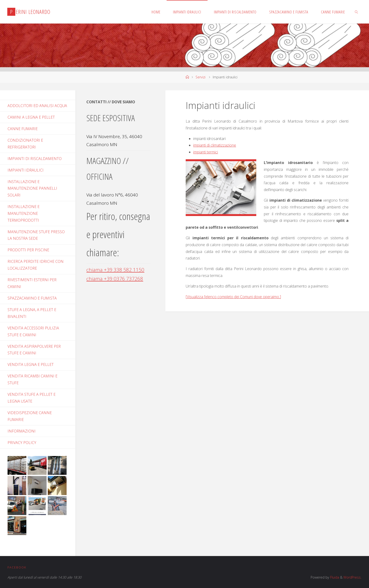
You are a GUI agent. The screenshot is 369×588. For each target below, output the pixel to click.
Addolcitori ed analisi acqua (37, 106)
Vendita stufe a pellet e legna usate (32, 398)
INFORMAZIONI (22, 431)
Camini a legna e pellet (31, 117)
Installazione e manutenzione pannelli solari (32, 188)
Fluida (334, 577)
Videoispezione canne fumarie (30, 416)
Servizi (201, 77)
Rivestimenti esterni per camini (32, 283)
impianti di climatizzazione (215, 145)
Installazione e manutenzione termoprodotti (24, 213)
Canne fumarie (23, 129)
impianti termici (206, 152)
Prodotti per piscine (28, 250)
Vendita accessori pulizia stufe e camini (33, 331)
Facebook (17, 567)
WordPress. (352, 577)
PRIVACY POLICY (22, 443)
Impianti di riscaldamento (35, 159)
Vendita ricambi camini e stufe (32, 379)
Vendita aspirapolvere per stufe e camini (34, 350)
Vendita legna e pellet (31, 364)
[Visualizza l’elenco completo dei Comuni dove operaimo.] (233, 297)
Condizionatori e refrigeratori (25, 144)
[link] (356, 12)
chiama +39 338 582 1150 (115, 270)
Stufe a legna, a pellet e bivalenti (32, 313)
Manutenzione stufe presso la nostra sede (36, 235)
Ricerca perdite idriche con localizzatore (36, 265)
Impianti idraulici (26, 170)
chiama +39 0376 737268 (115, 279)
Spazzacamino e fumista (32, 298)
